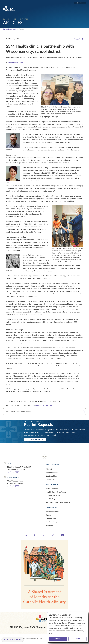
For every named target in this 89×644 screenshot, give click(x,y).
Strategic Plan (51, 476)
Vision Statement (53, 473)
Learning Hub (51, 519)
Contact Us (50, 479)
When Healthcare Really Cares (58, 502)
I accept (58, 639)
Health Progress (52, 499)
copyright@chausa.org (44, 406)
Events (49, 515)
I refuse (77, 639)
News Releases (52, 489)
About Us (50, 469)
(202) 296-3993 (13, 472)
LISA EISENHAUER (16, 63)
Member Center (52, 512)
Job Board (50, 525)
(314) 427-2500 (13, 486)
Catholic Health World (10, 29)
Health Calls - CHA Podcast (57, 492)
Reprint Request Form (35, 439)
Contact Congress (53, 522)
